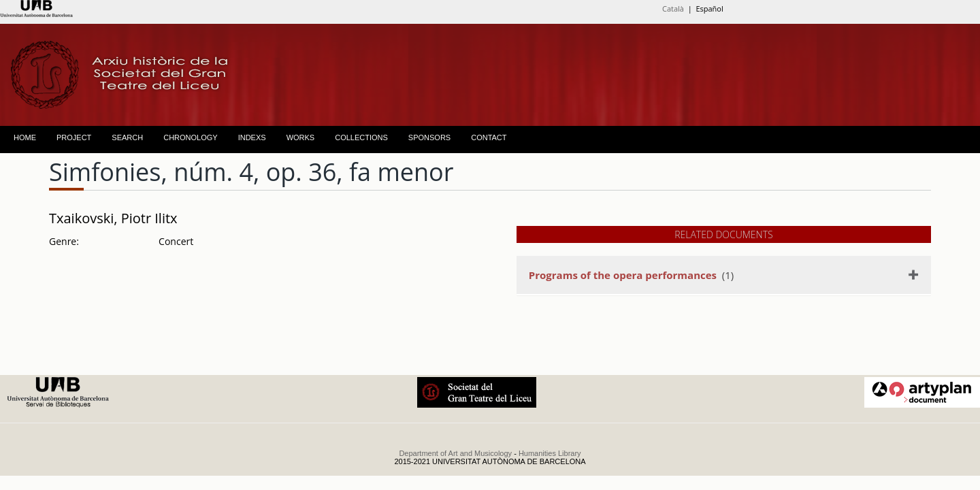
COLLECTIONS (361, 137)
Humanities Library (550, 453)
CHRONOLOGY (190, 137)
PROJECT (74, 137)
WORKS (301, 137)
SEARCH (127, 137)
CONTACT (489, 137)
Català (673, 9)
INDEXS (252, 137)
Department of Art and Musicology (455, 453)
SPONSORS (429, 137)
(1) (631, 275)
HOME (25, 137)
